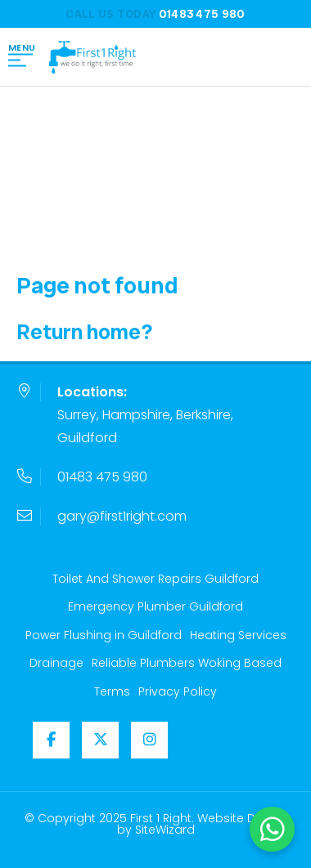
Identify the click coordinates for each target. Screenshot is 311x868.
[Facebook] (51, 740)
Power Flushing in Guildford (104, 635)
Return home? (84, 332)
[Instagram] (149, 740)
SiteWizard (165, 830)
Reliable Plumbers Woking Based (187, 663)
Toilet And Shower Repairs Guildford (155, 579)
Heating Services (238, 635)
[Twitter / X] (100, 740)
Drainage (56, 663)
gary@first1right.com (122, 516)
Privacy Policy (178, 691)
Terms (112, 691)
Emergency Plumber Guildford (155, 606)
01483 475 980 (102, 477)
